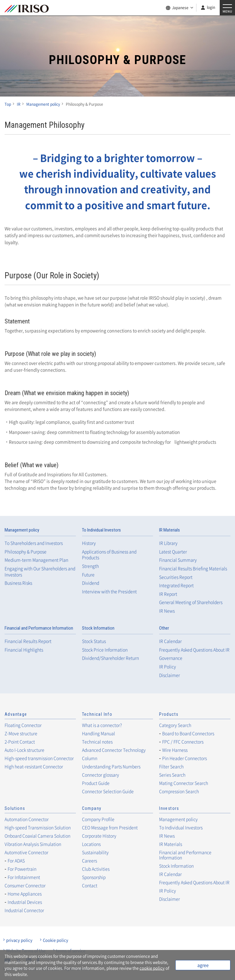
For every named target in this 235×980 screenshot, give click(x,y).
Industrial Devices (25, 902)
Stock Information (98, 628)
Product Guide (96, 783)
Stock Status (94, 641)
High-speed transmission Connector (39, 758)
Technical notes (97, 742)
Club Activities (96, 869)
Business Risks (18, 583)
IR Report (168, 594)
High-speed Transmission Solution (38, 827)
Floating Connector (23, 725)
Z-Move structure (21, 733)
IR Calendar (170, 641)
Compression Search (179, 791)
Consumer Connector (25, 885)
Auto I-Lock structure (24, 750)
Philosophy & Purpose (26, 552)
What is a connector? (102, 725)
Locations (91, 844)
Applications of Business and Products (109, 555)
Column (90, 758)
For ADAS (16, 860)
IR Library (168, 543)
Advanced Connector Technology (114, 750)
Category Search (175, 725)
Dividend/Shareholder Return (110, 658)
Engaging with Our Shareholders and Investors (40, 572)
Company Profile (98, 819)
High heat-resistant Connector (34, 766)
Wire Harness (175, 750)
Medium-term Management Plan (36, 560)
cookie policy (152, 968)
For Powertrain (22, 869)
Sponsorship (94, 877)
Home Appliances (25, 894)
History (89, 543)
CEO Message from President (110, 827)
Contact (90, 885)
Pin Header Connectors (185, 758)
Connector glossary (101, 775)
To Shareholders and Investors (34, 543)
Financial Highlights (24, 650)
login (211, 7)
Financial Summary (178, 560)
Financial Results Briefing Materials (193, 568)
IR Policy (168, 667)
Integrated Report (176, 585)
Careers (90, 860)
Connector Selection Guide (108, 791)
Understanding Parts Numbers (111, 766)
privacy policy (19, 940)
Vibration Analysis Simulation (33, 844)
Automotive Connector (26, 852)
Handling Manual (99, 733)
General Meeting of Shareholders (191, 602)
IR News (167, 611)
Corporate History (99, 836)
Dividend (91, 583)
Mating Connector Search (184, 783)
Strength (90, 566)
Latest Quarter (173, 552)
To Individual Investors (101, 530)
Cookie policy (56, 940)
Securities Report (176, 577)
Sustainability (95, 852)
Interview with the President (109, 591)
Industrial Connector (24, 910)
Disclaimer (170, 675)
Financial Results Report (28, 641)
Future (88, 575)
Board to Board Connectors (188, 733)
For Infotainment (24, 877)
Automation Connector (27, 819)
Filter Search (171, 766)
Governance (171, 658)
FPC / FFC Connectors (183, 742)
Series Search (172, 775)
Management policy (22, 530)
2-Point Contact (20, 742)
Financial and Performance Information (39, 628)
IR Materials (170, 530)
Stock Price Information (105, 650)
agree (203, 965)
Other (164, 628)
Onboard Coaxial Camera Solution (37, 836)
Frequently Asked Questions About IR (194, 650)
